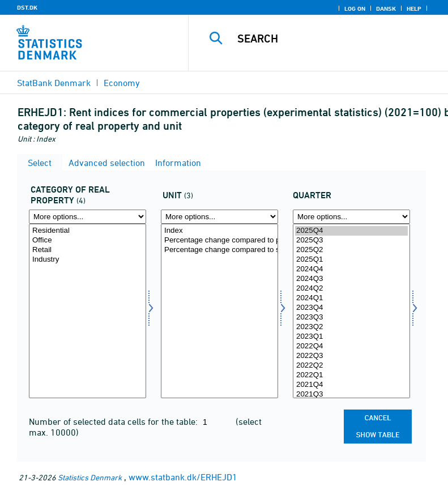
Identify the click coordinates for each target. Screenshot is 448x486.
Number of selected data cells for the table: (114, 421)
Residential (88, 231)
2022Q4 (351, 346)
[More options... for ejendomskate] (88, 217)
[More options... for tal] (219, 217)
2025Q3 (351, 240)
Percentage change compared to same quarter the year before (219, 250)
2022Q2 (351, 366)
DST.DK (27, 7)
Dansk (386, 8)
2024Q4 (351, 269)
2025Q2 (351, 250)
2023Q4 (351, 308)
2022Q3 (351, 356)
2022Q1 (351, 375)
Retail (88, 250)
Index (219, 231)
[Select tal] (219, 311)
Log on (355, 8)
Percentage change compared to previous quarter (219, 240)
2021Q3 (351, 395)
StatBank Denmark (54, 83)
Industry (88, 260)
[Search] (335, 39)
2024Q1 (351, 298)
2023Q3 (351, 317)
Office (88, 240)
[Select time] (351, 311)
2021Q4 (351, 385)
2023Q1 (351, 337)
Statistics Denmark (90, 477)
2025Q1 (351, 260)
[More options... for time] (351, 217)
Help (414, 8)
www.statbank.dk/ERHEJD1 (183, 477)
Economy (122, 83)
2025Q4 (351, 231)
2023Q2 (351, 327)
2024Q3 (351, 279)
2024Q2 (351, 289)
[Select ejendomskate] (88, 311)
